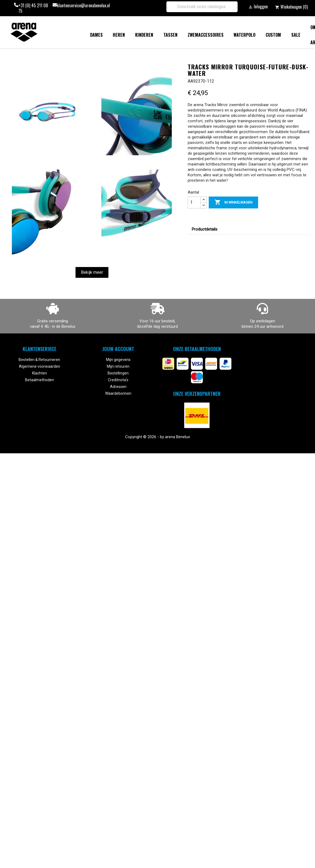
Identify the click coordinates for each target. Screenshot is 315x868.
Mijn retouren (118, 366)
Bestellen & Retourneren (39, 360)
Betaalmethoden (40, 380)
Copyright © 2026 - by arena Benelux (157, 437)
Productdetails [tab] (205, 229)
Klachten (40, 373)
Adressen (118, 387)
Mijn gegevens (118, 360)
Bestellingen (118, 373)
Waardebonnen (118, 393)
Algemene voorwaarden (40, 366)
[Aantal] (194, 202)
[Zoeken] (202, 7)
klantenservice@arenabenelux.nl (83, 6)
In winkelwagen (233, 202)
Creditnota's (118, 380)
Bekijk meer (92, 272)
